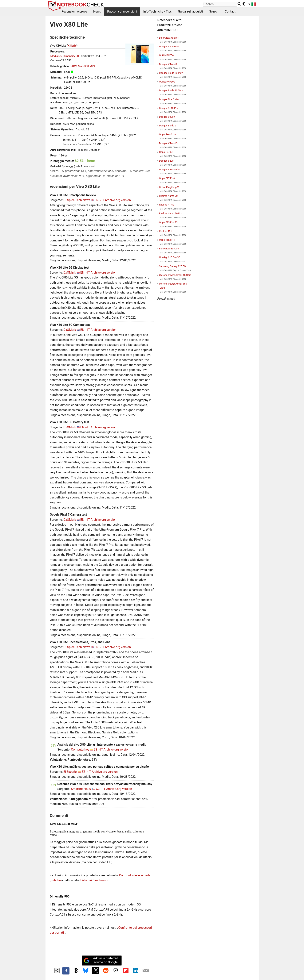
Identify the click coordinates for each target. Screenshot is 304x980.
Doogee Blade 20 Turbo (172, 90)
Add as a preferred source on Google (101, 960)
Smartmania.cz (81, 789)
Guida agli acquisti (190, 12)
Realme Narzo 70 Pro (171, 213)
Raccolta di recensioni (122, 12)
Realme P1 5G (167, 205)
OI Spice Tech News (77, 200)
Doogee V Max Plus (170, 169)
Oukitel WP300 (167, 82)
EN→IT (99, 200)
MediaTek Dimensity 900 (65, 56)
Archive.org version (118, 200)
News (97, 12)
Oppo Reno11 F (167, 240)
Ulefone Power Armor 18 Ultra (175, 275)
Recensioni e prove (74, 12)
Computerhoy (80, 749)
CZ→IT (101, 789)
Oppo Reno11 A (168, 134)
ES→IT (98, 749)
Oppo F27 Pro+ (167, 178)
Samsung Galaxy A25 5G (172, 266)
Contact (230, 12)
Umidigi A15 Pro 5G (170, 257)
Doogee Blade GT (169, 126)
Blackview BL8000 (169, 249)
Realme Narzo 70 (168, 196)
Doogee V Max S (168, 64)
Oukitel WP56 (166, 55)
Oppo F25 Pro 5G (168, 222)
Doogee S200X (167, 117)
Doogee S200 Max (169, 46)
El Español (70, 772)
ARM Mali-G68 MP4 (83, 66)
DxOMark (70, 273)
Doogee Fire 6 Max (169, 99)
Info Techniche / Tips (158, 12)
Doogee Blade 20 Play (171, 73)
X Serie (72, 46)
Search (214, 12)
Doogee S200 (166, 161)
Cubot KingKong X (169, 187)
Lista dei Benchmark (94, 880)
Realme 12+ (166, 231)
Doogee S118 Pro (169, 108)
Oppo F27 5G (166, 152)
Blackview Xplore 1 (169, 38)
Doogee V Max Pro (169, 143)
